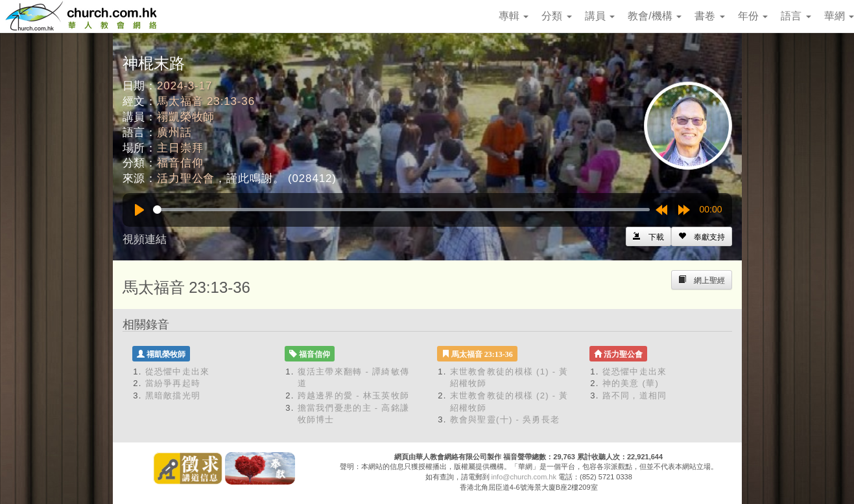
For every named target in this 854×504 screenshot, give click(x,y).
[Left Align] (702, 236)
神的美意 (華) (631, 383)
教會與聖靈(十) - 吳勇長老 (505, 419)
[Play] (139, 210)
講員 (600, 16)
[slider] (401, 210)
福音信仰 (180, 163)
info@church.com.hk (524, 477)
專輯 (514, 16)
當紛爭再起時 (173, 383)
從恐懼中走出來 (178, 372)
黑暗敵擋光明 (173, 395)
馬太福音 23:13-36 (206, 101)
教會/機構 (655, 16)
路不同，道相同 (635, 395)
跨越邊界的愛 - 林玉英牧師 (354, 395)
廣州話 (174, 132)
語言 (796, 16)
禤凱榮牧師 (186, 117)
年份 (753, 16)
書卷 (709, 16)
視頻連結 (145, 239)
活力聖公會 (186, 178)
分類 (556, 16)
